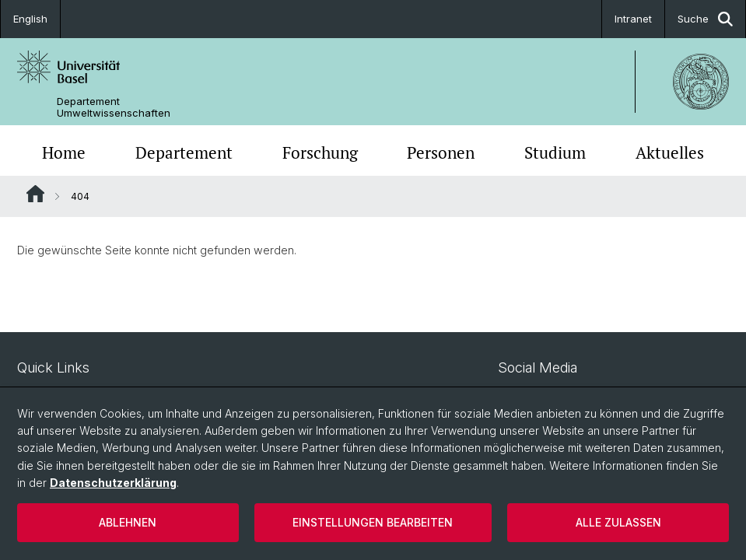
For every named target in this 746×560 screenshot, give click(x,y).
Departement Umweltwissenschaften (114, 107)
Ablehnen (128, 522)
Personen (441, 152)
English (30, 19)
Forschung (320, 152)
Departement (184, 152)
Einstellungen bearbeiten (373, 522)
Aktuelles (670, 152)
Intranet (633, 19)
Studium (555, 152)
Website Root (35, 194)
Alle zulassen (618, 522)
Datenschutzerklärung (113, 483)
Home (64, 152)
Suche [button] (705, 19)
